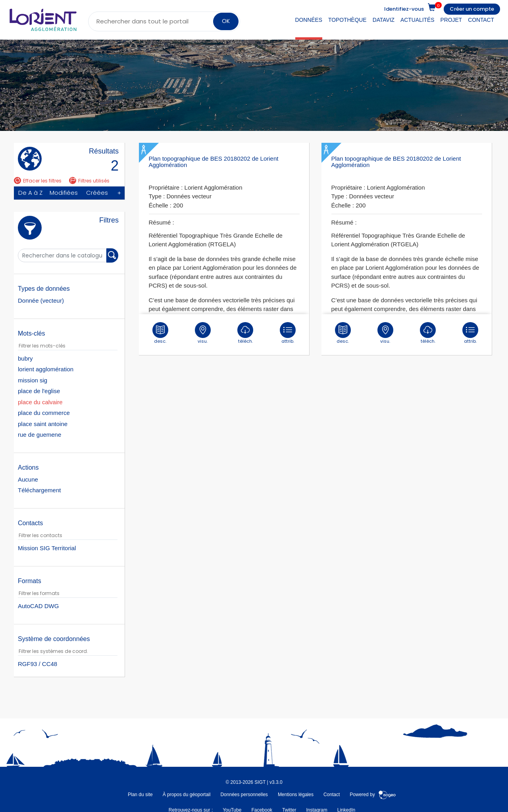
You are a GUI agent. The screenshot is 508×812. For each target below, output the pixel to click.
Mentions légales (296, 795)
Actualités (417, 20)
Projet (451, 20)
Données (309, 20)
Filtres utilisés (89, 181)
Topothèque (347, 20)
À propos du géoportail (187, 795)
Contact (481, 20)
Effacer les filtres (38, 181)
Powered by (373, 795)
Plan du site (140, 795)
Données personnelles (244, 795)
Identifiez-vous (404, 9)
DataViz (384, 20)
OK (226, 21)
